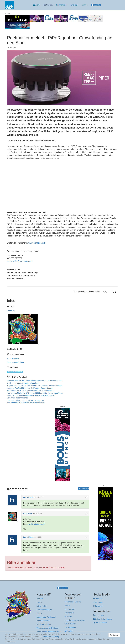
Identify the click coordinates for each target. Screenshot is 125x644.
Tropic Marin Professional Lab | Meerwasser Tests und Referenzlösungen (35, 386)
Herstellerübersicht (44, 624)
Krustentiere (70, 613)
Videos (39, 613)
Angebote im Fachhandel (46, 617)
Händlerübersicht (43, 621)
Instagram (98, 606)
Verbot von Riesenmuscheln (18, 398)
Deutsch (40, 599)
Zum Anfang (84, 488)
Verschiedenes (71, 628)
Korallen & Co (70, 609)
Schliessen (114, 635)
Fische (67, 606)
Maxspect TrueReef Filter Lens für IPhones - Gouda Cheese (30, 388)
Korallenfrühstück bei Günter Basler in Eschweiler (26, 403)
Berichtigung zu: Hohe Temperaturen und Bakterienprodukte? (30, 391)
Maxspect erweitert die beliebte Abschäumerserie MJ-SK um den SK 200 (34, 381)
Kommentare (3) (13, 358)
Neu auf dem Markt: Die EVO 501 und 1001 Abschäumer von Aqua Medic (35, 393)
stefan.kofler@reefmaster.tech (20, 261)
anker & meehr (100, 623)
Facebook (98, 602)
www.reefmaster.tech (36, 243)
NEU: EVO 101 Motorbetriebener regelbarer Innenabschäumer (31, 395)
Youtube (98, 599)
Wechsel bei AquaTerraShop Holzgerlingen (23, 383)
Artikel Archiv (42, 606)
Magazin (48, 5)
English (39, 602)
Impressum (99, 615)
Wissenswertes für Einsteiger (48, 628)
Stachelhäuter (70, 624)
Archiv (37, 5)
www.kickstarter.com (35, 524)
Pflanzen (68, 617)
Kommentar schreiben (15, 362)
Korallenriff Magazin (44, 610)
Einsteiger (74, 5)
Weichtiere (69, 631)
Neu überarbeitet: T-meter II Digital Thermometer (25, 400)
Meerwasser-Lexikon (73, 602)
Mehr (85, 5)
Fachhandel (62, 5)
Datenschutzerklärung (103, 619)
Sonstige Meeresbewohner (75, 620)
